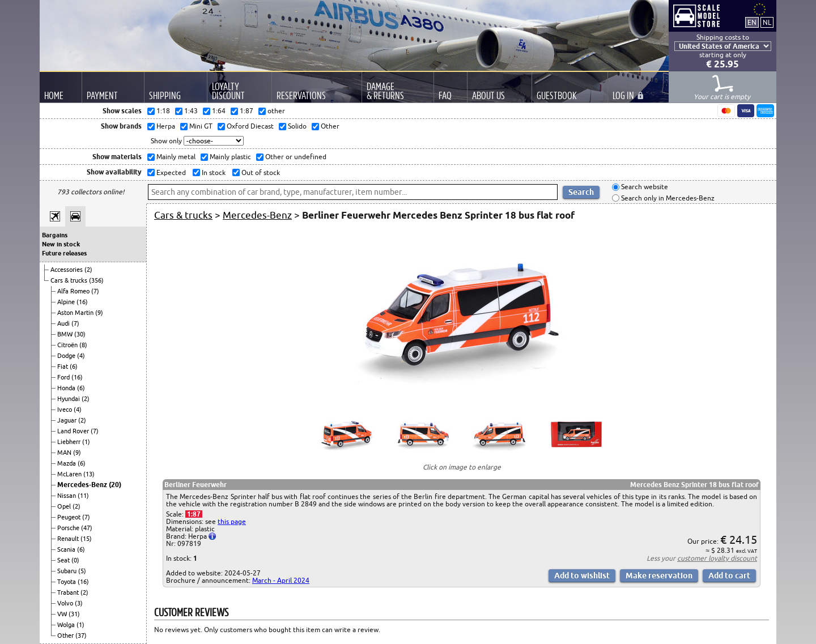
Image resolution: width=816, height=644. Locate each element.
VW (63, 614)
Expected (170, 172)
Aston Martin (76, 313)
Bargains (55, 235)
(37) (81, 636)
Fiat (63, 366)
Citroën (68, 345)
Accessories (67, 270)
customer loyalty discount (717, 558)
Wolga (67, 625)
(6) (74, 366)
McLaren (70, 474)
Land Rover (74, 431)
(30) (80, 334)
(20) (115, 485)
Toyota (67, 582)
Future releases (64, 253)
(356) (96, 280)
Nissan (67, 496)
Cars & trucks (70, 280)
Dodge (67, 356)
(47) (87, 528)
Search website (644, 187)
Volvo (66, 603)
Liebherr (70, 442)
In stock (213, 172)
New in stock (61, 244)
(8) (83, 345)
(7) (95, 291)
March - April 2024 (281, 580)
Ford (64, 377)
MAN (65, 453)
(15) (86, 539)
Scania (67, 549)
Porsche (69, 528)
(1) (86, 442)
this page (232, 521)
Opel (65, 506)
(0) (75, 560)
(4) (81, 356)
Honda (67, 388)
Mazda (67, 463)
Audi (64, 323)
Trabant (69, 592)
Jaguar (68, 420)
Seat (64, 560)
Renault (69, 539)
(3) (79, 603)
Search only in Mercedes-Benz (667, 198)
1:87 (194, 514)
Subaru (68, 571)
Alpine (67, 302)
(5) (82, 571)
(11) (83, 496)
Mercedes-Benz (83, 485)
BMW (66, 334)
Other (66, 636)
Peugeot (70, 517)
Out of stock (260, 172)
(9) (99, 313)
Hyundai (69, 399)
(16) (82, 302)
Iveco (65, 410)
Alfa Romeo (74, 291)
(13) (89, 474)
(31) (74, 614)
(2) (88, 270)
